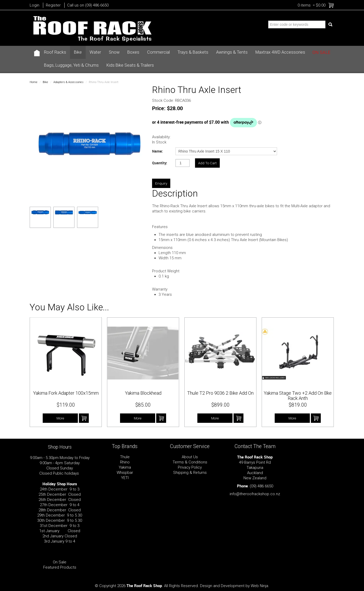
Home (34, 82)
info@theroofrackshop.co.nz (255, 494)
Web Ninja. (260, 586)
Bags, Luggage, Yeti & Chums (71, 65)
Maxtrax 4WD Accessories (280, 52)
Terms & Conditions (190, 462)
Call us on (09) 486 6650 (88, 5)
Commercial (158, 52)
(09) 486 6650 (261, 486)
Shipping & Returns (190, 473)
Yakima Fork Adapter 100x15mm (66, 393)
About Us (190, 457)
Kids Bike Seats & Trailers (130, 65)
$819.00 (298, 405)
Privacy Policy (190, 467)
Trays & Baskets (193, 52)
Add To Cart (84, 418)
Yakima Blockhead (143, 393)
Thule (125, 457)
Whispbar (125, 473)
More (60, 418)
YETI (125, 478)
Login (34, 5)
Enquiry (161, 183)
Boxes (133, 52)
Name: (157, 151)
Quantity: (160, 163)
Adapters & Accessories (68, 82)
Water (95, 52)
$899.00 (221, 405)
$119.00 (66, 405)
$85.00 (143, 405)
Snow (114, 52)
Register (53, 5)
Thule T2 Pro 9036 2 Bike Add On (220, 393)
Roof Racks (55, 52)
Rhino (125, 462)
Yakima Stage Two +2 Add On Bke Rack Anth (298, 396)
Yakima (125, 467)
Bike (78, 52)
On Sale (321, 52)
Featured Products (60, 567)
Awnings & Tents (232, 52)
